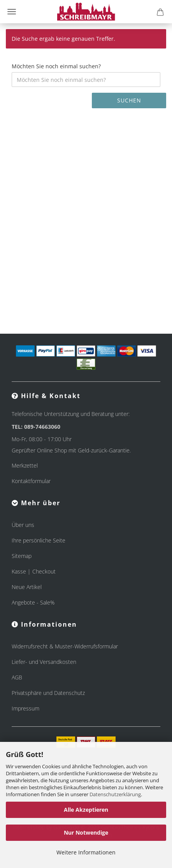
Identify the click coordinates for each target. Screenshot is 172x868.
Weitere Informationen (86, 852)
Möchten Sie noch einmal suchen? (56, 66)
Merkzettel (25, 465)
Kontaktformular (31, 481)
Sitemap (22, 556)
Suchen (129, 100)
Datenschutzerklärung (115, 794)
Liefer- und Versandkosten (44, 662)
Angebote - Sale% (33, 602)
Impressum (25, 708)
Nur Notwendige (86, 832)
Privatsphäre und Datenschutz (48, 693)
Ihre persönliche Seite (39, 540)
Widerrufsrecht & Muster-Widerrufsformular (65, 646)
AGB (17, 677)
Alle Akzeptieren (86, 810)
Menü (12, 12)
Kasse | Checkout (34, 571)
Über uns (23, 525)
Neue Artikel (27, 587)
